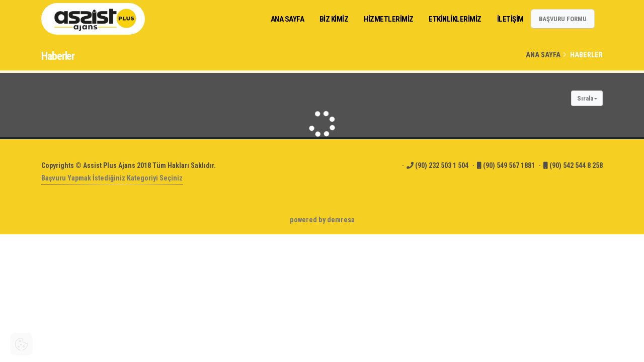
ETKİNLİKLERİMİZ (455, 19)
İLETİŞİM (510, 19)
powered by (322, 220)
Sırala (585, 98)
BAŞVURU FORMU (563, 19)
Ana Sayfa (543, 55)
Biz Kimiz (334, 19)
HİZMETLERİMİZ (389, 19)
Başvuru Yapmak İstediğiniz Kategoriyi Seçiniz (112, 178)
